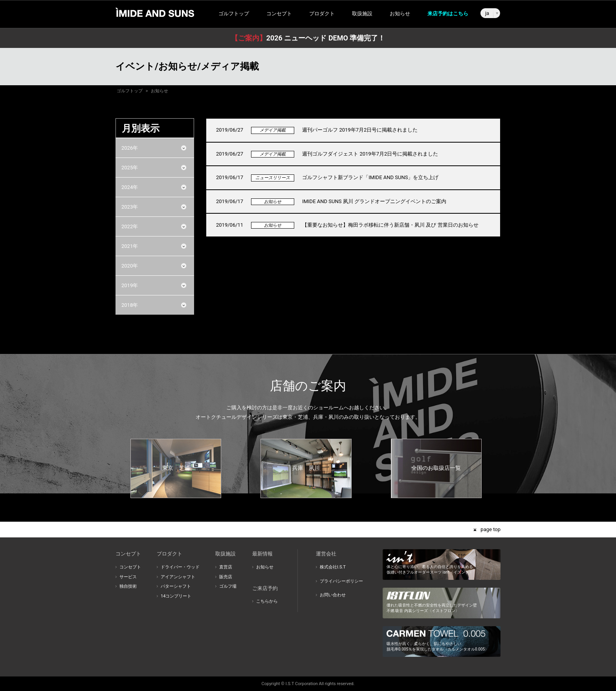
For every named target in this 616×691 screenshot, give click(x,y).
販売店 (226, 577)
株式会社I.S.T (333, 567)
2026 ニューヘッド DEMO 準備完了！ (308, 38)
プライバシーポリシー (341, 581)
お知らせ (400, 14)
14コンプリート (176, 596)
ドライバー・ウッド (180, 567)
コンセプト (130, 567)
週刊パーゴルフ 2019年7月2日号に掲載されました (360, 130)
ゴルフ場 (228, 586)
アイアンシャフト (178, 577)
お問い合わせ (333, 595)
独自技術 (128, 586)
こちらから (267, 601)
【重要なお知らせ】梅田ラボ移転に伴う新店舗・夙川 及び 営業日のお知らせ (390, 225)
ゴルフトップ (234, 14)
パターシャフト (176, 586)
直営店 (226, 567)
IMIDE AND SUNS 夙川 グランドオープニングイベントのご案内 (374, 201)
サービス (128, 577)
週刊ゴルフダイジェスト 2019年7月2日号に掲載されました (370, 154)
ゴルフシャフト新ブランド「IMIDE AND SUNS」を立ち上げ (370, 177)
